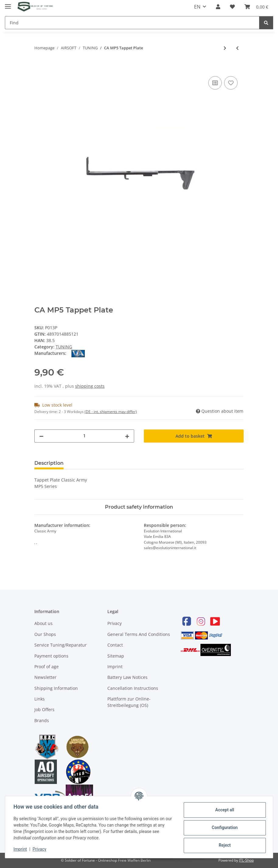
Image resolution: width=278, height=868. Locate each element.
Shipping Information (56, 688)
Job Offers (44, 709)
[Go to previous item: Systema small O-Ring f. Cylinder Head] (237, 48)
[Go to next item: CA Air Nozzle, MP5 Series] (225, 48)
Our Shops (45, 634)
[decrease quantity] (41, 436)
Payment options (51, 656)
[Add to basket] (39, 68)
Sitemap (116, 656)
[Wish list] (232, 7)
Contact (115, 645)
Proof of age (47, 667)
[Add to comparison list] (215, 83)
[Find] (132, 23)
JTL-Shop (246, 860)
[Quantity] (84, 436)
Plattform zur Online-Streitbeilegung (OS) (129, 702)
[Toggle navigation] (8, 4)
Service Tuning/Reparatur (61, 645)
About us (43, 623)
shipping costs (90, 386)
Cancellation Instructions (133, 688)
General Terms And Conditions (139, 634)
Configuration (223, 827)
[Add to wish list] (231, 83)
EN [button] (197, 7)
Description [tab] (49, 463)
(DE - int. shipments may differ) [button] (111, 412)
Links (40, 699)
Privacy (115, 623)
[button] (218, 7)
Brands (42, 720)
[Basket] (256, 7)
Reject (223, 845)
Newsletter (45, 677)
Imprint (115, 667)
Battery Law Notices (127, 677)
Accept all (223, 810)
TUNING (64, 347)
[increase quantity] (127, 436)
